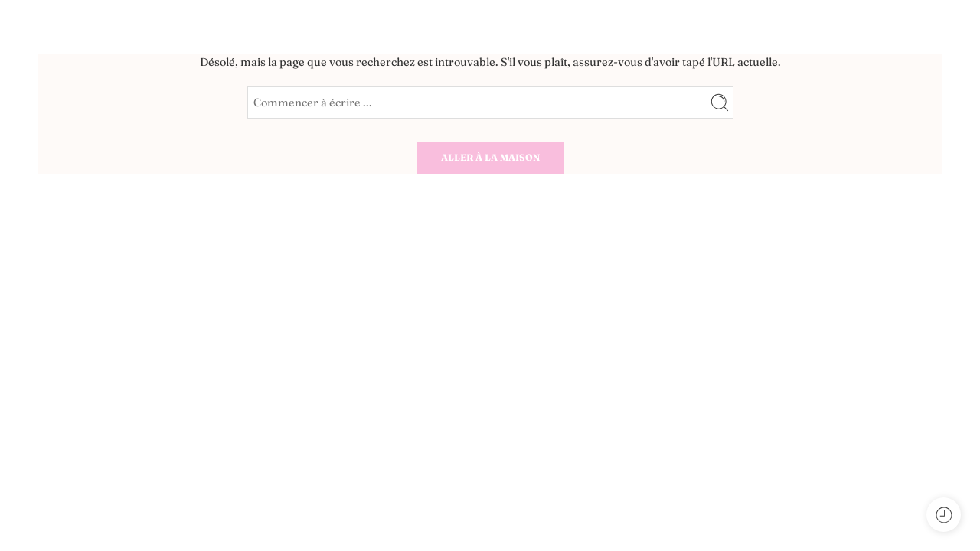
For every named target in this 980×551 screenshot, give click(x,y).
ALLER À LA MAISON (490, 157)
